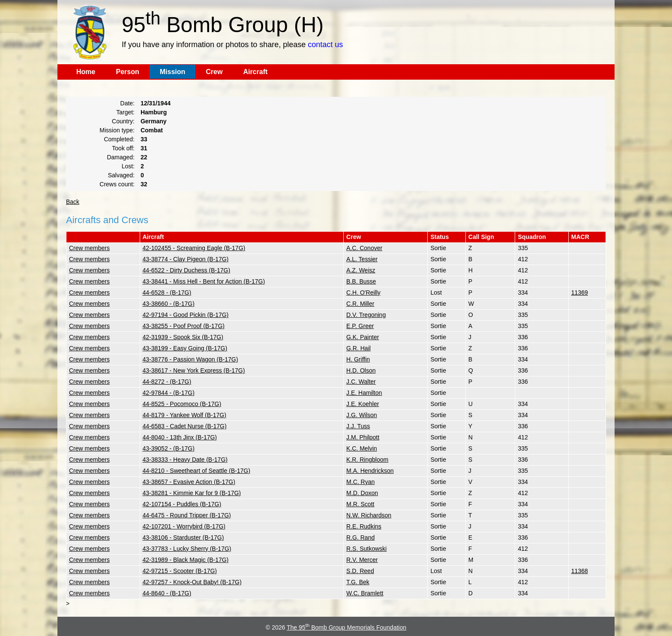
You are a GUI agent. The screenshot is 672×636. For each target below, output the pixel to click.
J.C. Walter (361, 382)
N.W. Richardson (369, 515)
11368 (580, 571)
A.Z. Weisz (361, 270)
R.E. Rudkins (364, 526)
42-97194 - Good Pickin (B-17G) (186, 315)
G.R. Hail (358, 348)
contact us (325, 45)
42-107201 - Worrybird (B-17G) (184, 526)
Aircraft (255, 72)
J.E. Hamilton (364, 393)
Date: (127, 103)
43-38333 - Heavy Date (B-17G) (185, 460)
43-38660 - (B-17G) (169, 304)
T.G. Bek (358, 582)
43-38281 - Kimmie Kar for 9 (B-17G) (192, 493)
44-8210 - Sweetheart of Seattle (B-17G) (196, 471)
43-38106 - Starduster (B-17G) (183, 537)
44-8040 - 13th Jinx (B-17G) (180, 437)
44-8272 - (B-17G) (167, 382)
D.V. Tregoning (366, 315)
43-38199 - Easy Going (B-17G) (185, 348)
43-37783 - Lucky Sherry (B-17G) (187, 549)
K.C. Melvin (362, 448)
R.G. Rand (360, 537)
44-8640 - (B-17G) (167, 593)
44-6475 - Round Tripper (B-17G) (187, 515)
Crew (214, 72)
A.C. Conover (364, 248)
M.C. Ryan (360, 482)
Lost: (128, 166)
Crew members (89, 248)
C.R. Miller (360, 304)
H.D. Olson (361, 370)
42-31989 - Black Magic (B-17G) (186, 560)
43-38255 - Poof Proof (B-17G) (184, 326)
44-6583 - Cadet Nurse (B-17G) (185, 426)
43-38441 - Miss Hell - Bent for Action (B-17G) (204, 281)
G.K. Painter (363, 337)
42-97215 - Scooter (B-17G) (180, 571)
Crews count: (117, 184)
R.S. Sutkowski (366, 549)
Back (73, 202)
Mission (173, 72)
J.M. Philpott (363, 437)
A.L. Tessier (362, 259)
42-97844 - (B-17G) (169, 393)
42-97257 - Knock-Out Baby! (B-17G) (192, 582)
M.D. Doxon (362, 493)
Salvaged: (121, 175)
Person (127, 72)
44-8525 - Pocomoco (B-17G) (182, 404)
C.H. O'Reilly (363, 293)
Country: (123, 121)
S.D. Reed (360, 571)
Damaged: (121, 157)
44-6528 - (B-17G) (167, 293)
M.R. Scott (360, 504)
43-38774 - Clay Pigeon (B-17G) (186, 259)
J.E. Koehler (363, 404)
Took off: (123, 148)
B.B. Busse (361, 281)
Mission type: (117, 130)
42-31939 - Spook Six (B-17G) (183, 337)
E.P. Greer (360, 326)
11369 (580, 293)
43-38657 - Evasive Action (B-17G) (189, 482)
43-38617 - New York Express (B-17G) (194, 370)
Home (86, 72)
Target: (125, 112)
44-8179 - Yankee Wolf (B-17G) (184, 415)
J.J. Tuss (358, 426)
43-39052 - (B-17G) (169, 448)
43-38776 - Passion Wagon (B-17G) (190, 359)
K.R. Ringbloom (367, 460)
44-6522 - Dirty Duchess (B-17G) (187, 270)
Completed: (119, 139)
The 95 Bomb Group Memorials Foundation (346, 627)
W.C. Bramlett (365, 593)
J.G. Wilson (362, 415)
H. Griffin (358, 359)
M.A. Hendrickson (370, 471)
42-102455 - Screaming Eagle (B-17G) (194, 248)
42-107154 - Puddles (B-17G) (182, 504)
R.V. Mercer (362, 560)
